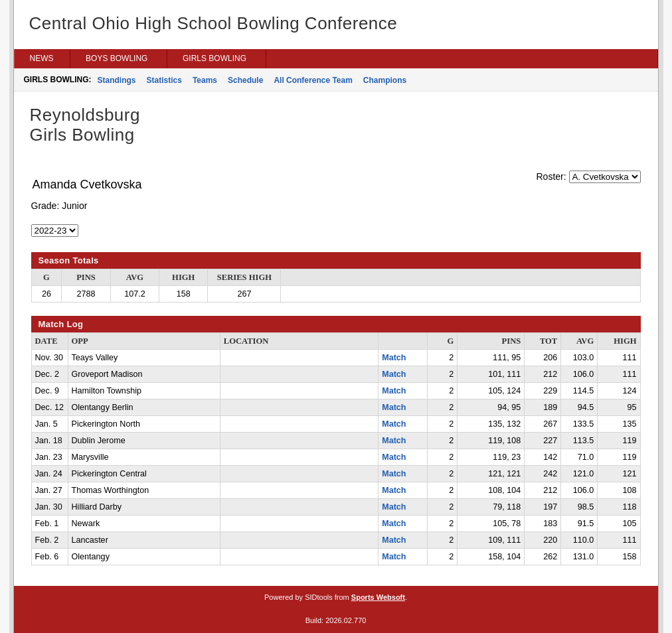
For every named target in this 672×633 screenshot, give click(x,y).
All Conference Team (313, 80)
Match (394, 358)
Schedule (245, 80)
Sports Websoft (378, 597)
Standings (117, 80)
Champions (385, 80)
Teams (205, 80)
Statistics (164, 80)
